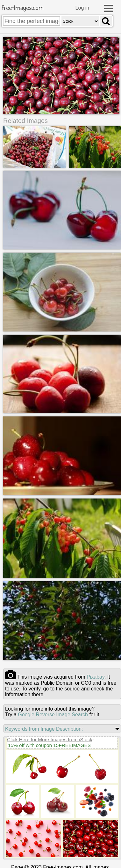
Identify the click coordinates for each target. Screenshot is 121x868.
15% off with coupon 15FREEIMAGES (49, 745)
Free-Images (23, 8)
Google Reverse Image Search (53, 714)
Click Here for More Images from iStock (50, 739)
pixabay (96, 676)
